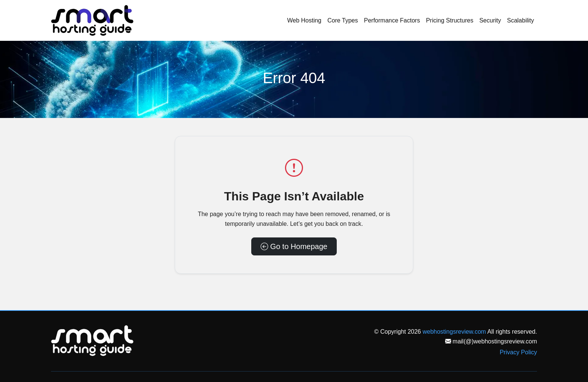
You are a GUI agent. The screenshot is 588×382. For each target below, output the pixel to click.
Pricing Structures (450, 20)
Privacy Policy (518, 352)
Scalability (520, 20)
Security (490, 20)
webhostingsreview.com (454, 332)
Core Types (343, 20)
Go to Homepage (294, 246)
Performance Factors (392, 20)
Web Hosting (304, 20)
